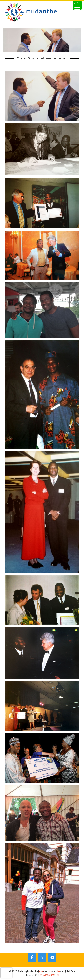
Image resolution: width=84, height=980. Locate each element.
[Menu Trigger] (77, 5)
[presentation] (6, 973)
